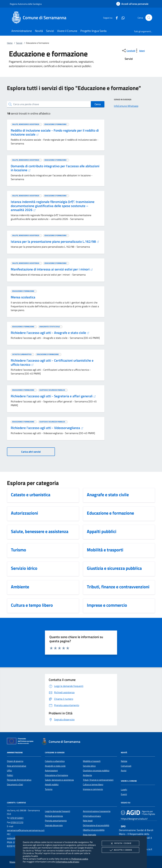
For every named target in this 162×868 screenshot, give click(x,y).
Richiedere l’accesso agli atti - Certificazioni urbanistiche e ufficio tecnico (52, 362)
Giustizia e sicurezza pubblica (96, 770)
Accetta (120, 850)
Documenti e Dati (15, 784)
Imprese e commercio (93, 789)
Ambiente (87, 775)
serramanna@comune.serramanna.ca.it (26, 830)
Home (10, 43)
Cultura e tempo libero (93, 784)
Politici (10, 775)
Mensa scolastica (23, 297)
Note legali (88, 821)
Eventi (124, 794)
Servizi (19, 43)
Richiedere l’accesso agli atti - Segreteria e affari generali (53, 396)
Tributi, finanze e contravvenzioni (98, 780)
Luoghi (124, 790)
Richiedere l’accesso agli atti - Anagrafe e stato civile (50, 333)
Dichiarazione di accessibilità (96, 825)
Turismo (49, 789)
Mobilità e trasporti (92, 761)
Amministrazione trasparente (97, 811)
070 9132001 (17, 818)
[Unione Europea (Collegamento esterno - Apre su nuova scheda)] (21, 742)
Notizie (124, 761)
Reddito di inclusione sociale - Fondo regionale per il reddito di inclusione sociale (55, 132)
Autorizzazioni (51, 770)
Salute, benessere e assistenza (59, 780)
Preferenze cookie (80, 859)
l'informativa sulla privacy (67, 862)
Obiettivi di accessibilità (94, 830)
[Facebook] (115, 18)
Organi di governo (15, 761)
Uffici (9, 770)
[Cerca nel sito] (149, 18)
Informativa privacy (92, 816)
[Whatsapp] (122, 18)
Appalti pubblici (52, 784)
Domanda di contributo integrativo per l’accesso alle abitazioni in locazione (55, 168)
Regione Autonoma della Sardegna (26, 4)
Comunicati (126, 766)
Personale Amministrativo (19, 780)
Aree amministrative (17, 766)
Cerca (98, 104)
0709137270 (17, 822)
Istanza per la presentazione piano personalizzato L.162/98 (55, 241)
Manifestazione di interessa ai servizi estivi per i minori (52, 269)
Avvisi (124, 770)
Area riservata (89, 835)
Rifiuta (120, 843)
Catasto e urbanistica (55, 761)
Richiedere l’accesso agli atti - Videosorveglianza (47, 428)
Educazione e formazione (56, 775)
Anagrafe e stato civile (55, 766)
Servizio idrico (89, 766)
